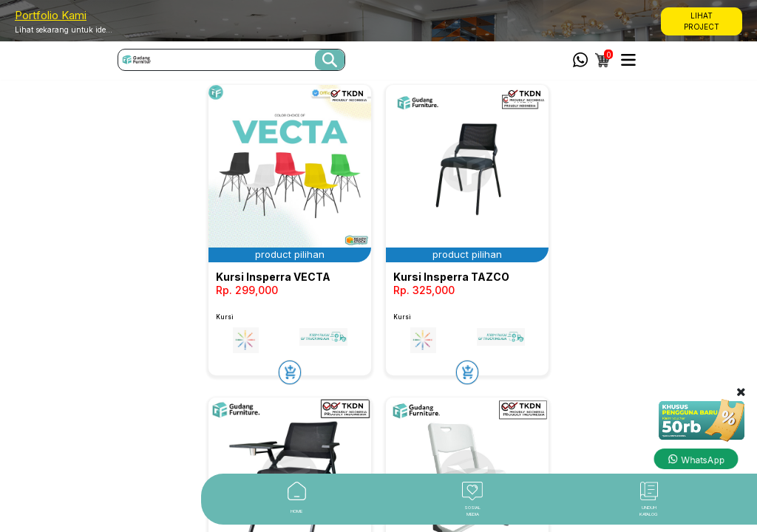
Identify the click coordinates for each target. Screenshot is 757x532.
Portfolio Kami (51, 15)
